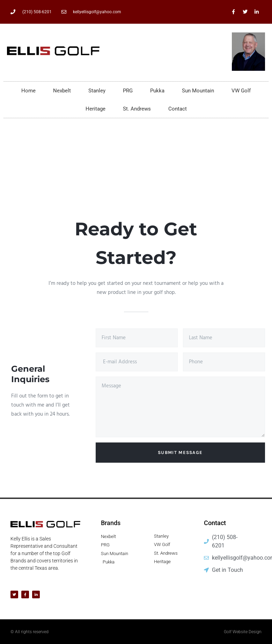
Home (28, 91)
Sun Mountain (198, 91)
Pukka (157, 91)
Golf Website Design (243, 632)
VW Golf (241, 91)
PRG (128, 91)
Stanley (97, 91)
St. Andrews (137, 109)
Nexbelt (62, 91)
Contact (178, 109)
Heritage (95, 109)
